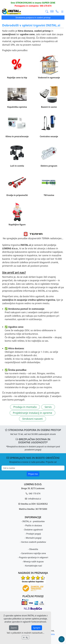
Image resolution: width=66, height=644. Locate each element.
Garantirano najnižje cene (34, 553)
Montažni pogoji (34, 538)
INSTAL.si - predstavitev (34, 521)
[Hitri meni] (62, 639)
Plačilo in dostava (34, 525)
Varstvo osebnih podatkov (34, 542)
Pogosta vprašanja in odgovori (34, 557)
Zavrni (14, 628)
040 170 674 (34, 494)
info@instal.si (34, 499)
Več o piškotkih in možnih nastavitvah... (26, 633)
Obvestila (34, 549)
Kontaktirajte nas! (34, 566)
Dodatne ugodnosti (34, 530)
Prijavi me (33, 474)
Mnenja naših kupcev (34, 562)
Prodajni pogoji (34, 534)
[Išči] (47, 12)
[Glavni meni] (62, 12)
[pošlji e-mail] (52, 12)
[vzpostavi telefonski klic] (57, 12)
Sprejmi (37, 628)
